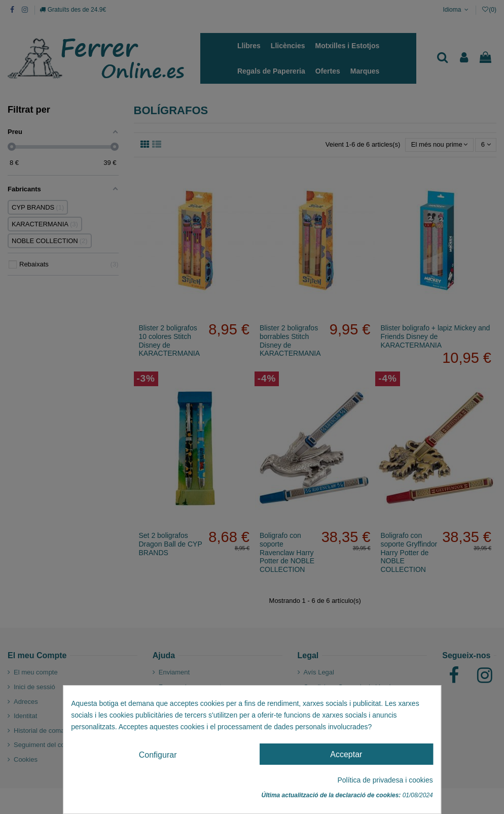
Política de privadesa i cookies (385, 780)
